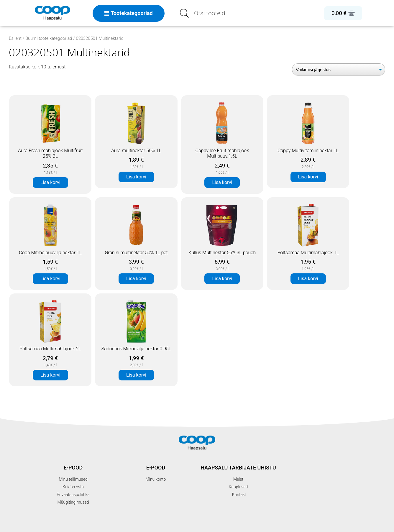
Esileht (15, 38)
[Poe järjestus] (339, 69)
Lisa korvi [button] (50, 182)
